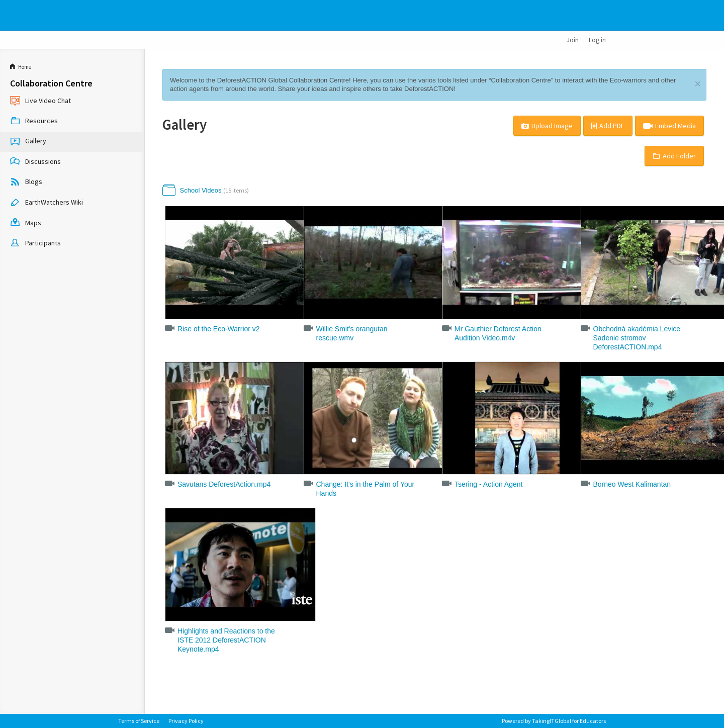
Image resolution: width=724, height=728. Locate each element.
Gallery (28, 142)
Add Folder (674, 156)
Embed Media (669, 126)
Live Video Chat (40, 101)
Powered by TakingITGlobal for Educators (554, 721)
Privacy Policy (186, 721)
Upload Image (547, 126)
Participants (35, 244)
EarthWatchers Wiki (47, 203)
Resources (34, 122)
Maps (26, 223)
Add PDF (608, 126)
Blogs (26, 183)
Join (573, 40)
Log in (597, 40)
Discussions (35, 162)
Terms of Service (139, 721)
